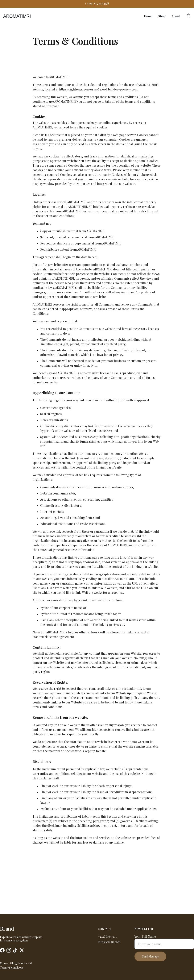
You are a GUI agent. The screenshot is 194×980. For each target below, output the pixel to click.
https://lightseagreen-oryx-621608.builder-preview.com (98, 132)
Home (148, 16)
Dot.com (46, 536)
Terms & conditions (12, 968)
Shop (162, 16)
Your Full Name (145, 939)
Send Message (150, 959)
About (176, 16)
